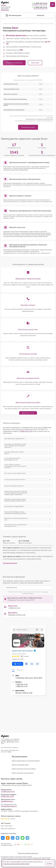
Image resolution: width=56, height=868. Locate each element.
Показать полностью (10, 563)
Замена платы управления (11, 94)
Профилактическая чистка (11, 84)
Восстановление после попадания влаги (14, 110)
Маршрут (18, 664)
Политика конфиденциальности (28, 853)
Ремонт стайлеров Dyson (20, 765)
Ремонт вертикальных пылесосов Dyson (26, 761)
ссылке (9, 752)
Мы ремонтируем (13, 15)
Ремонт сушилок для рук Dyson (23, 773)
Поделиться (3, 838)
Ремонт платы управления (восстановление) (15, 99)
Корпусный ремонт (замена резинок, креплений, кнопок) (16, 104)
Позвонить (41, 15)
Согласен (50, 863)
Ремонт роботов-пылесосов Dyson (24, 769)
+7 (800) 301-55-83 (40, 3)
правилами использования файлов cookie (16, 864)
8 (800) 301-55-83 (7, 796)
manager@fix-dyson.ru (9, 806)
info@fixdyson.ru (7, 801)
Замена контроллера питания (11, 89)
